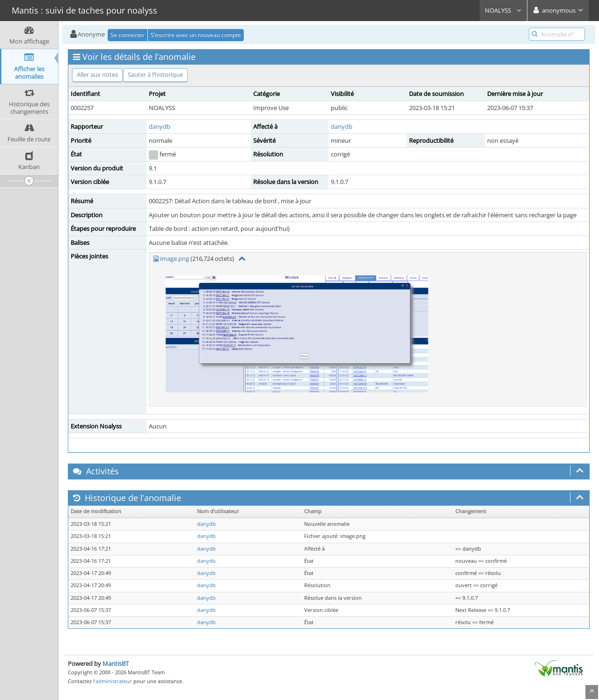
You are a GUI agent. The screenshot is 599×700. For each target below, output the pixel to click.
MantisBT (116, 663)
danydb (160, 126)
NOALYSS (503, 10)
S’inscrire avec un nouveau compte (196, 35)
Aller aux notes (97, 74)
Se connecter (128, 35)
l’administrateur (113, 681)
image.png (175, 258)
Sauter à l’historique (155, 74)
